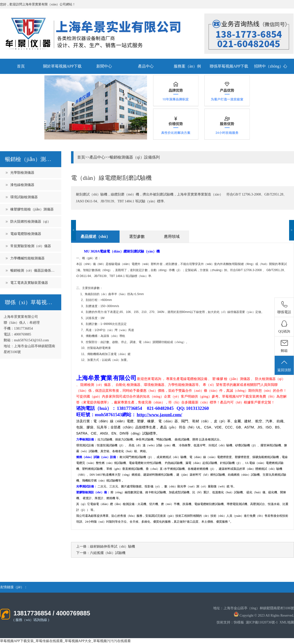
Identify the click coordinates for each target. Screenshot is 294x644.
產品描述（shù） (95, 236)
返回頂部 (284, 366)
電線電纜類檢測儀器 (26, 234)
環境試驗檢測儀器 (24, 197)
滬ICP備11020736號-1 (262, 622)
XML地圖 (287, 622)
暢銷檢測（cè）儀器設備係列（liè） (33, 270)
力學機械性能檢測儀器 (27, 258)
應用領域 (172, 236)
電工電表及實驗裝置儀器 (29, 283)
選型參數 (137, 236)
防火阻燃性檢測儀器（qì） (31, 222)
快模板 (239, 622)
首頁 (21, 66)
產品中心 (146, 66)
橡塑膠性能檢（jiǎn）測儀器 (32, 209)
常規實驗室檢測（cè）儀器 (31, 246)
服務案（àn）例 (187, 66)
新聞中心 (104, 66)
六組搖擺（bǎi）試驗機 (108, 553)
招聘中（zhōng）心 (271, 66)
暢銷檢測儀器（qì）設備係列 (135, 157)
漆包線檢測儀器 (22, 185)
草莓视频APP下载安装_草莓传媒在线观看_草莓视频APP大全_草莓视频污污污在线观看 (65, 641)
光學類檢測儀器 (22, 173)
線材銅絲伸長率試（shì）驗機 (112, 546)
